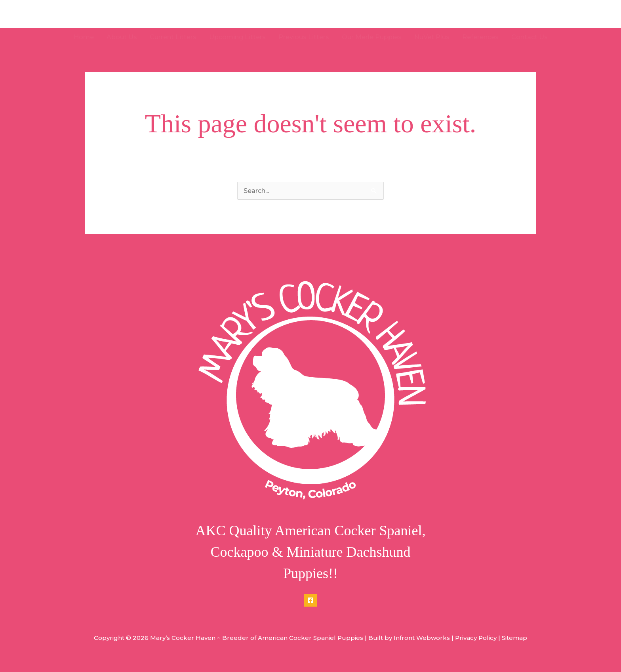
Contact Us (530, 37)
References (480, 37)
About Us (122, 37)
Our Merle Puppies (372, 37)
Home (84, 37)
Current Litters (173, 37)
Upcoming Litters (237, 37)
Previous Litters (304, 37)
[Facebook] (310, 600)
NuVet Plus (432, 37)
